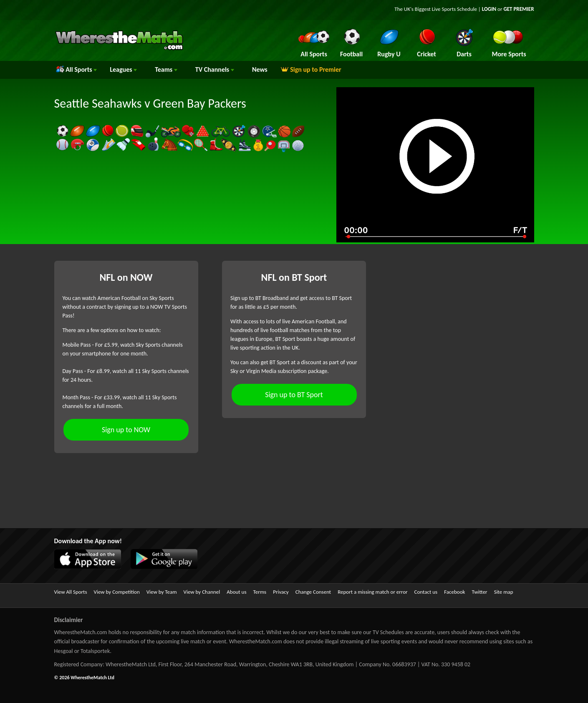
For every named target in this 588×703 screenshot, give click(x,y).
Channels (215, 69)
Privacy (281, 592)
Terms (260, 592)
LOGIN (489, 9)
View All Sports (71, 592)
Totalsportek (95, 651)
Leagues (123, 69)
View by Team (162, 592)
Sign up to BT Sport (294, 395)
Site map (504, 592)
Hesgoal (64, 651)
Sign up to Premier (311, 69)
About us (236, 592)
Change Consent (313, 592)
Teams (166, 69)
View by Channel (202, 592)
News (260, 69)
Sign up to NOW (126, 430)
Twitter (479, 592)
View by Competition (117, 592)
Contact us (426, 592)
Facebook (454, 592)
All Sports (77, 69)
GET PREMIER (519, 9)
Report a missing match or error (372, 592)
